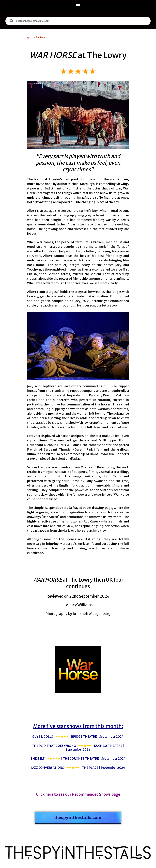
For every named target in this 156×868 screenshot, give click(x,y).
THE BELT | (78, 758)
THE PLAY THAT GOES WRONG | (78, 748)
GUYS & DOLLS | (78, 737)
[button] (78, 6)
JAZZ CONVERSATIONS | (78, 768)
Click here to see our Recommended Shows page (78, 794)
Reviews (41, 37)
